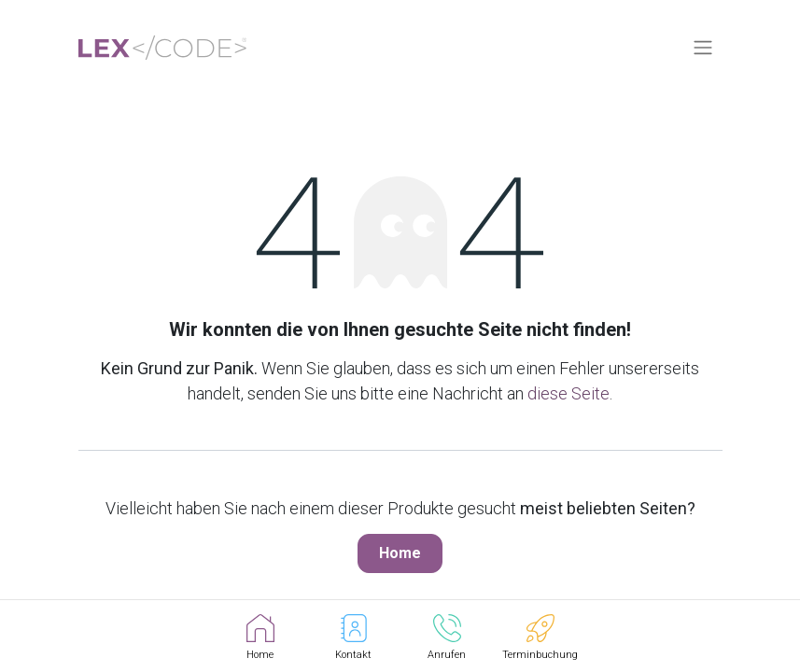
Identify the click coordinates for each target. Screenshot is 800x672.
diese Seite (568, 393)
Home (400, 553)
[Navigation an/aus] (703, 48)
